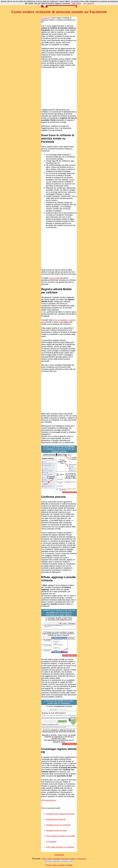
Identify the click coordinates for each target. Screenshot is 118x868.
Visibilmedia (59, 855)
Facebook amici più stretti (56, 830)
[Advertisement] (59, 89)
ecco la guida (54, 278)
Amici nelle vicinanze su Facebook (60, 847)
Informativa (76, 4)
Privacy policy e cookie (55, 865)
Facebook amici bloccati (56, 819)
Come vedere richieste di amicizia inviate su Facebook (64, 859)
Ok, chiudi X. (89, 4)
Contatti (69, 865)
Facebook (45, 18)
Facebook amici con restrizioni (58, 825)
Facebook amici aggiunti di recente (60, 814)
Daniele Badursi (50, 800)
